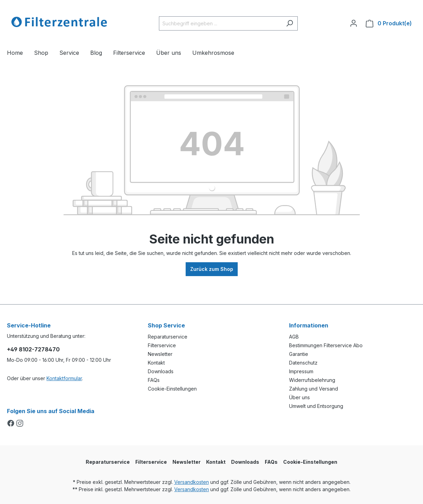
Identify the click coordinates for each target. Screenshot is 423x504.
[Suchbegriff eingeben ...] (220, 23)
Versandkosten (192, 482)
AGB (294, 337)
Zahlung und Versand (314, 389)
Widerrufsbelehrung (312, 380)
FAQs (154, 380)
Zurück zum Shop (212, 269)
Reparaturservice (168, 337)
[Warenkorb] (389, 23)
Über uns (299, 397)
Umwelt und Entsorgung (316, 406)
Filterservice (162, 345)
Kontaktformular (64, 378)
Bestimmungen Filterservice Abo (326, 345)
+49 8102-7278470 (33, 349)
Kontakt (156, 363)
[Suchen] (290, 23)
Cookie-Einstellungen (172, 389)
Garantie (299, 354)
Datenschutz (303, 363)
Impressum (301, 371)
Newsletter (160, 354)
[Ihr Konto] (354, 23)
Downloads (161, 371)
